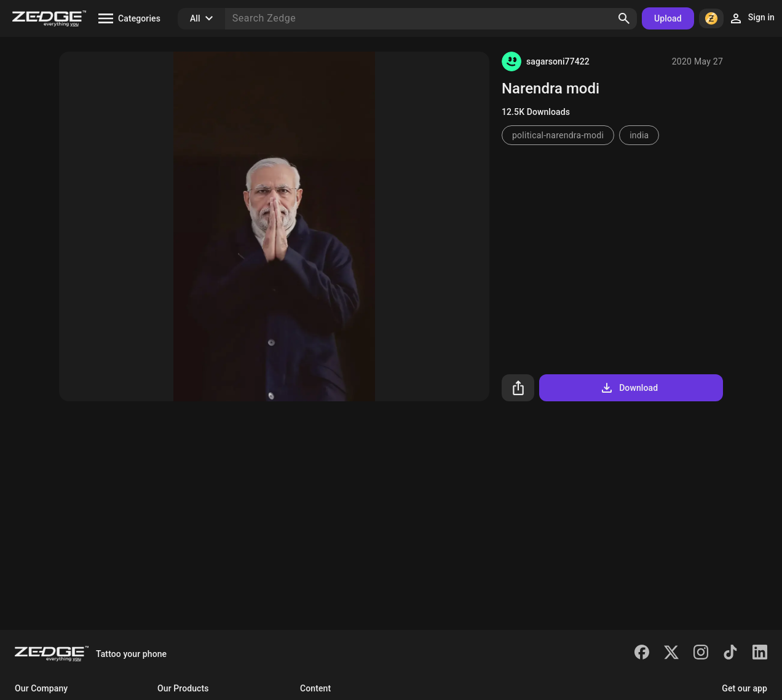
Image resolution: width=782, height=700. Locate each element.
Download (629, 388)
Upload (668, 18)
